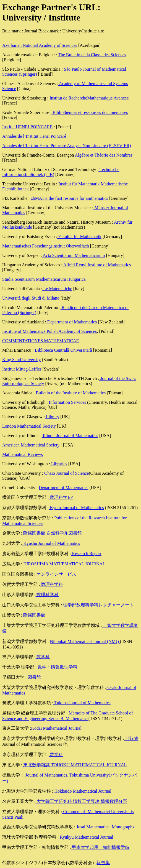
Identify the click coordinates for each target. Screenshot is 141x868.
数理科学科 (51, 584)
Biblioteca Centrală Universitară (63, 350)
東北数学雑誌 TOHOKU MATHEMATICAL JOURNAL (75, 765)
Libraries (59, 464)
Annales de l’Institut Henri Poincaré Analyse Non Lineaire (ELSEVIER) (67, 146)
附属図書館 (34, 615)
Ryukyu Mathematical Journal (86, 837)
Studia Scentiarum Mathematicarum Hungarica (44, 279)
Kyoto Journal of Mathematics (76, 508)
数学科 (43, 657)
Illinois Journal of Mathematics (70, 436)
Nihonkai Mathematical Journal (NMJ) (85, 641)
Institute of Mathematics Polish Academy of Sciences (49, 331)
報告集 (103, 863)
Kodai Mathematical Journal (56, 728)
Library (52, 417)
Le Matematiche (57, 289)
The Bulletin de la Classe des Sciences (92, 55)
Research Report (86, 554)
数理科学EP (61, 497)
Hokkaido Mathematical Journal (82, 791)
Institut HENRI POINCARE (27, 127)
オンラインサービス (56, 574)
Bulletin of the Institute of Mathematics (70, 393)
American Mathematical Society (31, 445)
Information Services (67, 402)
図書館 (34, 677)
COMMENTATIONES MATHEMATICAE (41, 341)
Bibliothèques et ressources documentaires (90, 112)
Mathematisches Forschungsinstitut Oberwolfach (46, 246)
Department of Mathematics (72, 322)
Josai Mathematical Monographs (105, 827)
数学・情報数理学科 (57, 667)
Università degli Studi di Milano (31, 298)
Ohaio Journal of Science (66, 473)
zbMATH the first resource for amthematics (69, 198)
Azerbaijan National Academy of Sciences (40, 45)
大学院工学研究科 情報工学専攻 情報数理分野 (81, 801)
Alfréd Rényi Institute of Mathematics (97, 265)
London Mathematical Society (29, 426)
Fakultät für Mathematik (79, 237)
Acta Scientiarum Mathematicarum (74, 255)
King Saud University (22, 360)
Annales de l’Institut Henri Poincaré (34, 136)
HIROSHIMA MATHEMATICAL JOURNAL (64, 564)
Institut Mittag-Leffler (22, 369)
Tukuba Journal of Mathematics (82, 703)
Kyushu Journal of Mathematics (51, 543)
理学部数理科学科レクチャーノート (98, 605)
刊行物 (131, 738)
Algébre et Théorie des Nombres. (104, 155)
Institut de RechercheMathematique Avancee (88, 98)
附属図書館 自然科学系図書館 (52, 533)
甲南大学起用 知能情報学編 (100, 847)
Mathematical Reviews (23, 454)
